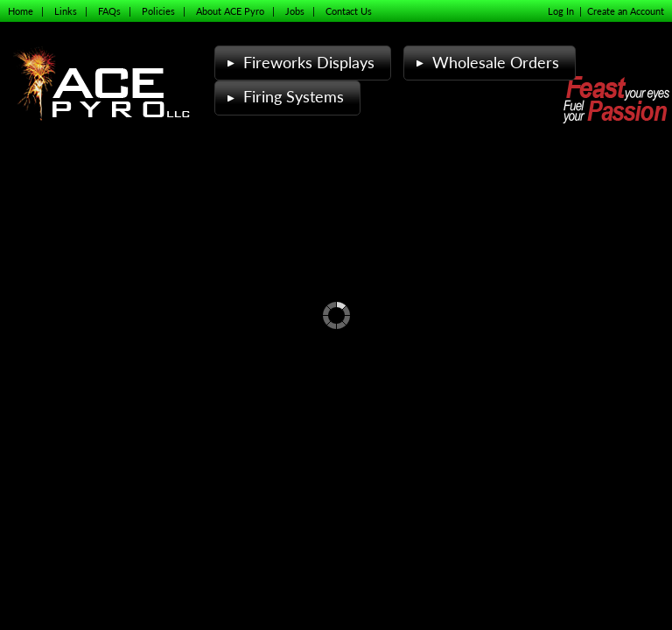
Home (21, 11)
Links (66, 11)
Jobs (295, 11)
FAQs (109, 11)
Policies (158, 11)
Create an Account (626, 11)
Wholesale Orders (486, 63)
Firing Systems (283, 97)
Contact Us (349, 11)
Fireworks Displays (299, 63)
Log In (561, 11)
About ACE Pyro (230, 11)
